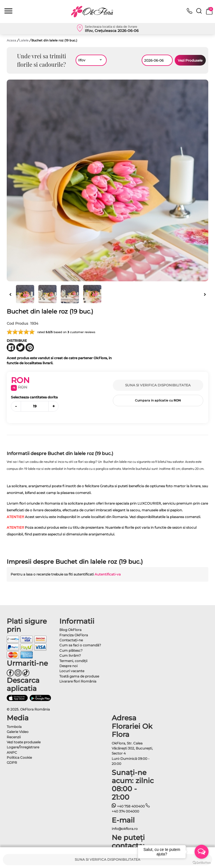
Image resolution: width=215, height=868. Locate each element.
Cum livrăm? (70, 655)
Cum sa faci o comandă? (80, 645)
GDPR (12, 763)
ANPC (12, 752)
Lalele (24, 40)
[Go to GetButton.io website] (202, 862)
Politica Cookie (19, 757)
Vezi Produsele (190, 60)
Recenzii (14, 737)
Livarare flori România (78, 681)
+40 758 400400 (128, 806)
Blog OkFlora (70, 630)
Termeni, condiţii (73, 661)
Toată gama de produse (79, 676)
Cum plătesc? (71, 650)
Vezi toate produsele (24, 742)
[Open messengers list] (202, 852)
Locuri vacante (72, 671)
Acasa (11, 40)
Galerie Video (18, 732)
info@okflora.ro (125, 829)
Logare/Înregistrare (23, 747)
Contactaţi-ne (71, 640)
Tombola (14, 727)
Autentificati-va (108, 574)
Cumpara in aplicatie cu (158, 400)
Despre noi (68, 666)
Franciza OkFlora (74, 635)
